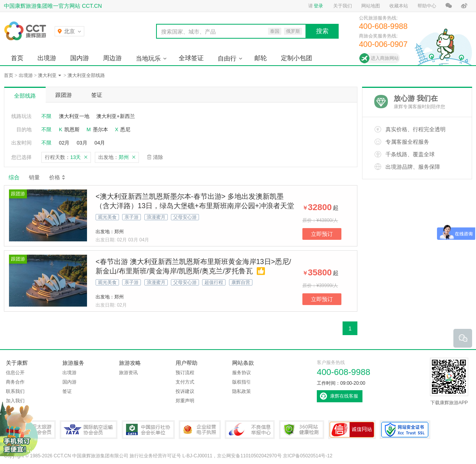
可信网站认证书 (352, 430)
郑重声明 (185, 401)
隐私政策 (242, 391)
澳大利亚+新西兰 (116, 116)
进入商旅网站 (385, 58)
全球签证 (191, 58)
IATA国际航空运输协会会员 (89, 430)
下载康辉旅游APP (449, 382)
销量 (34, 177)
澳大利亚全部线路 (86, 75)
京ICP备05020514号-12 (308, 456)
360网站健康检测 (302, 430)
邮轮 (261, 58)
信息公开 (15, 373)
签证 (97, 95)
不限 (46, 116)
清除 (158, 157)
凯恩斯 (72, 129)
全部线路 (25, 96)
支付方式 (185, 382)
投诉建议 (185, 391)
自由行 (227, 58)
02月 (64, 143)
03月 (82, 143)
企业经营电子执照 (200, 430)
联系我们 (15, 391)
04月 (100, 143)
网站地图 (371, 6)
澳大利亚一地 (74, 116)
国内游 (80, 58)
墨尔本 (100, 129)
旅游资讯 (128, 373)
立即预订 (322, 234)
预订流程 (185, 373)
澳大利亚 (47, 75)
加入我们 (15, 401)
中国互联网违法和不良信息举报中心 (250, 430)
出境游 (47, 58)
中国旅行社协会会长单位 (148, 430)
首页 (17, 58)
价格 (58, 177)
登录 (318, 6)
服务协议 (242, 373)
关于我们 (343, 6)
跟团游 (64, 95)
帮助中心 (427, 6)
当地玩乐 (148, 58)
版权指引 (242, 382)
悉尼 (125, 129)
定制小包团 (297, 58)
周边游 (112, 58)
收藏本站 (399, 6)
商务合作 (15, 382)
